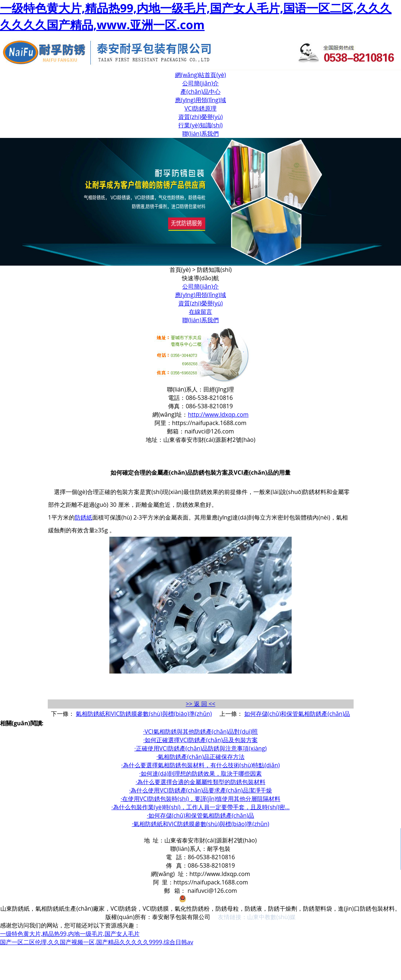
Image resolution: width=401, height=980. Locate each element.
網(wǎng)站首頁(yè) (200, 75)
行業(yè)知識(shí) (200, 125)
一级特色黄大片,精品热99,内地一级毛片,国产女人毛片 (70, 934)
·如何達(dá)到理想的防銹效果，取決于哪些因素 (200, 773)
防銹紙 (83, 517)
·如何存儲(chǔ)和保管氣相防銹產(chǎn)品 (201, 815)
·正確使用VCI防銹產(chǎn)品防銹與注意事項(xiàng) (200, 748)
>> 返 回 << (200, 704)
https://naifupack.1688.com (209, 423)
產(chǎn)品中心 (200, 92)
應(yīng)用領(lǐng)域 (200, 100)
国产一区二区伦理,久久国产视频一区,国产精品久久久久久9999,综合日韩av (97, 942)
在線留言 (200, 312)
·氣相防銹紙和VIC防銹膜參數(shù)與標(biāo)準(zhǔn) (200, 824)
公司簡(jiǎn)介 (200, 83)
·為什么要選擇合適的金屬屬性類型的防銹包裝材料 (200, 782)
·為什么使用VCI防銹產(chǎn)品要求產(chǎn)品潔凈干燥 (200, 790)
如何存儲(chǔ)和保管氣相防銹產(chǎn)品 (297, 714)
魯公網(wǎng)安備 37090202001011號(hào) (240, 900)
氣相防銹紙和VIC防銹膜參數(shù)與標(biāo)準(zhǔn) (144, 714)
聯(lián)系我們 (200, 134)
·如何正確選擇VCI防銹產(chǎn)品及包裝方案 (200, 740)
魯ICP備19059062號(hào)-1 (136, 900)
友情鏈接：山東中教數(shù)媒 (257, 917)
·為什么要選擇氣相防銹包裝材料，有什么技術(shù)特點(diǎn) (201, 765)
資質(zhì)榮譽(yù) (200, 117)
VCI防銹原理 (200, 108)
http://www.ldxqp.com (218, 414)
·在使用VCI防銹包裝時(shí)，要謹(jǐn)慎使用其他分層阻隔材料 (201, 799)
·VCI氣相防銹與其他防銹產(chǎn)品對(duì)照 (201, 732)
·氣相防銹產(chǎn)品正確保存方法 (200, 757)
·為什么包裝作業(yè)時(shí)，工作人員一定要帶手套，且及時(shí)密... (200, 807)
